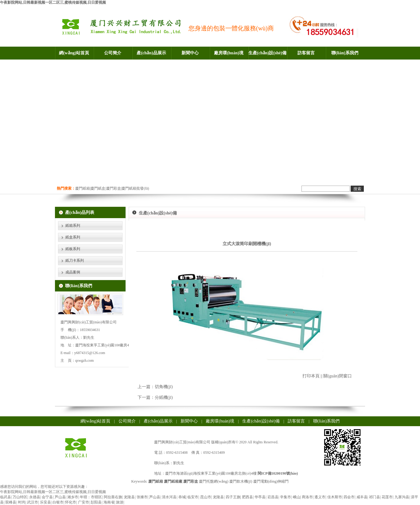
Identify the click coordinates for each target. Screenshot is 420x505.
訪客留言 (306, 53)
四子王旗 (233, 497)
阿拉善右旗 (113, 497)
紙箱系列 (73, 226)
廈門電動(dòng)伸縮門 (271, 481)
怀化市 (71, 502)
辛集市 (286, 497)
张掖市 (142, 497)
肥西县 (247, 497)
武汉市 (33, 502)
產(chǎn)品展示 (151, 53)
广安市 (84, 502)
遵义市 (320, 497)
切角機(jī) (164, 387)
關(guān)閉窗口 (338, 376)
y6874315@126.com (90, 353)
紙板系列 (73, 249)
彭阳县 (96, 502)
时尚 (22, 502)
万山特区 (20, 497)
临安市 (193, 497)
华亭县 (260, 497)
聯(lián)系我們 (345, 53)
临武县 (6, 497)
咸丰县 (362, 497)
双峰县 (11, 502)
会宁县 (47, 497)
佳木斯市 (335, 497)
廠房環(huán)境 (229, 53)
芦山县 (60, 497)
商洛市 (307, 497)
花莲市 (387, 497)
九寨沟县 (402, 497)
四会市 (349, 497)
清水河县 (169, 497)
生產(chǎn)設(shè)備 (267, 53)
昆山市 (206, 497)
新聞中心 (190, 53)
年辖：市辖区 (91, 497)
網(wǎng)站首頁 (74, 53)
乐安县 (45, 502)
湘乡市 (73, 497)
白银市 (58, 502)
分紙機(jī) (164, 397)
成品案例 (73, 272)
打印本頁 (311, 376)
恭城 (182, 497)
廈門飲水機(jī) (241, 481)
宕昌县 (273, 497)
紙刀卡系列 (75, 260)
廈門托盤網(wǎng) (214, 481)
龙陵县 (129, 497)
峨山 (297, 497)
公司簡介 (113, 53)
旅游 (120, 502)
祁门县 (375, 497)
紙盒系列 (73, 237)
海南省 (109, 502)
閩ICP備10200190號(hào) (278, 473)
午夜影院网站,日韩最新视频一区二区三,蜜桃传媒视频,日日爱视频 (53, 2)
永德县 (35, 497)
